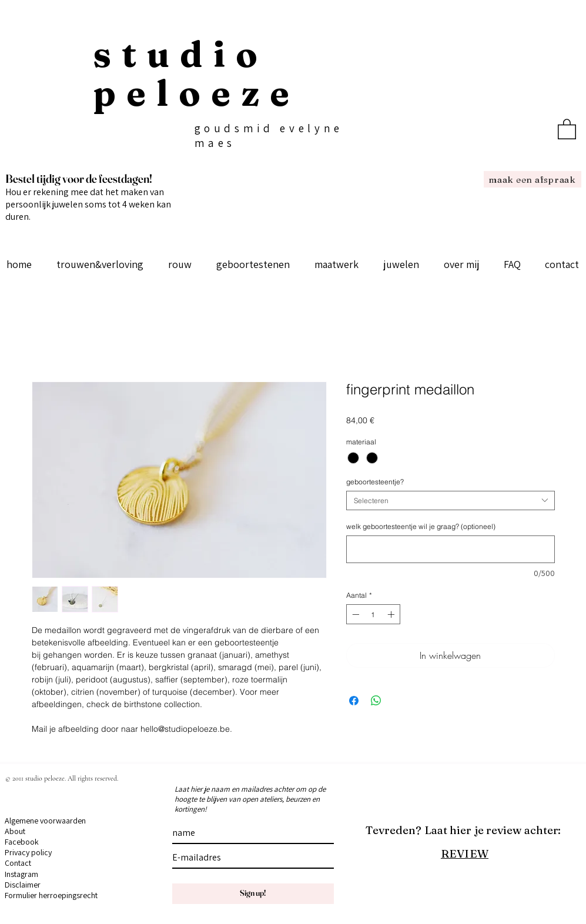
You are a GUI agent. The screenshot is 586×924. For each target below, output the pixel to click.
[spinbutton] (373, 614)
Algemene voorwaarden (45, 821)
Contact (18, 863)
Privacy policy (28, 852)
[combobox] (451, 500)
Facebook (22, 842)
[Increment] (392, 614)
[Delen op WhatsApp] (376, 701)
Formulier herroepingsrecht (51, 895)
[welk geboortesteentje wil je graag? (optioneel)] (451, 549)
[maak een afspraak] (533, 179)
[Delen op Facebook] (354, 701)
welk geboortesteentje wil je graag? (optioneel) (421, 526)
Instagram (21, 874)
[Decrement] (354, 614)
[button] (567, 128)
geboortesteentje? (375, 482)
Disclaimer (23, 885)
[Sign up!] (253, 894)
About (15, 831)
